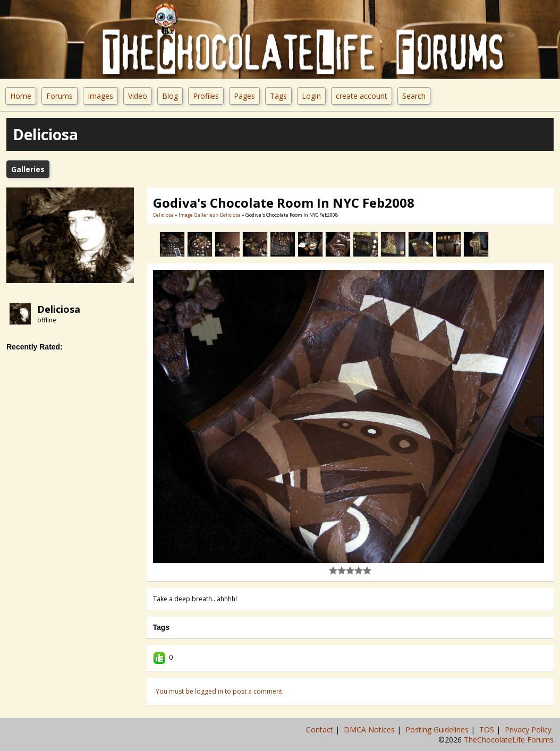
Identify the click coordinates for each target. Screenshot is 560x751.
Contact (321, 729)
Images (100, 96)
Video (138, 96)
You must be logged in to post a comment (219, 691)
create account (362, 96)
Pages (244, 96)
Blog (170, 96)
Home (21, 96)
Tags (278, 96)
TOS (488, 729)
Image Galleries (197, 215)
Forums (60, 96)
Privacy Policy (529, 729)
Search (414, 96)
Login (311, 96)
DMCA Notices (370, 729)
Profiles (206, 96)
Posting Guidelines (438, 729)
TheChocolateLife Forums (509, 740)
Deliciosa (59, 309)
